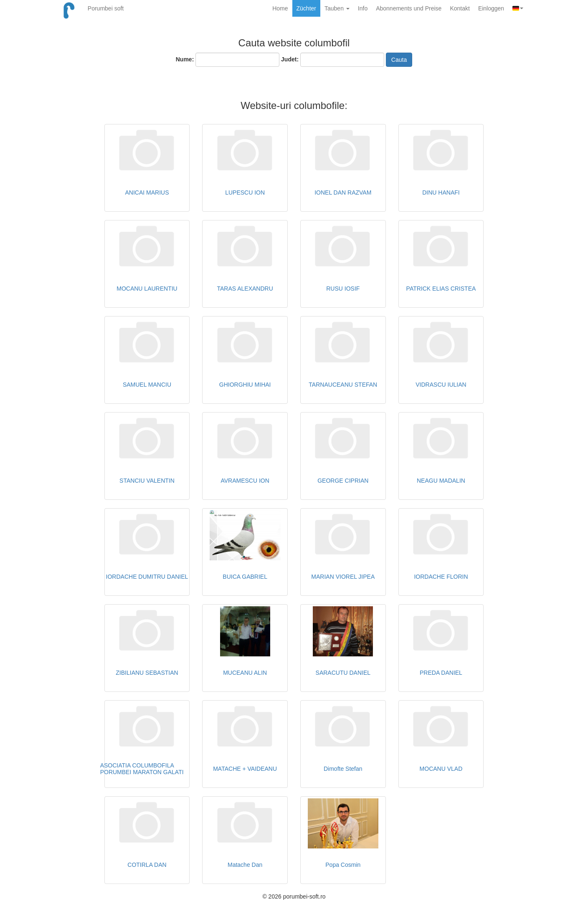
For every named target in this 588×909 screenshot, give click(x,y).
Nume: (185, 59)
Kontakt (460, 8)
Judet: (290, 59)
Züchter (306, 8)
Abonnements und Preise (409, 8)
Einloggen (491, 8)
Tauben (337, 8)
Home (280, 8)
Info (363, 8)
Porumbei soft (106, 8)
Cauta (399, 60)
